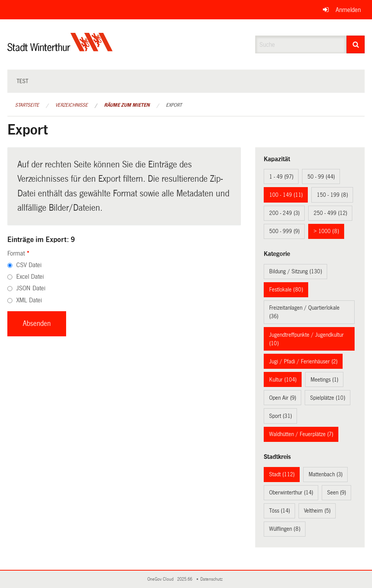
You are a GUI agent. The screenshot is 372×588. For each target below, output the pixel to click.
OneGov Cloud (162, 579)
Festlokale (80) (286, 290)
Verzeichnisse (72, 105)
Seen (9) (337, 493)
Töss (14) (280, 511)
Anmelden (348, 10)
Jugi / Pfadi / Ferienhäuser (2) (303, 361)
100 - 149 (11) (286, 195)
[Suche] (356, 44)
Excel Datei (30, 277)
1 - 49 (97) (281, 177)
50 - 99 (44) (321, 177)
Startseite (27, 105)
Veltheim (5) (317, 511)
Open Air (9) (283, 398)
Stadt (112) (282, 474)
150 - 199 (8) (332, 195)
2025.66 (185, 579)
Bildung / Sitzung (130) (296, 271)
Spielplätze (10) (328, 398)
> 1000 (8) (326, 231)
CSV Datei (29, 265)
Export (174, 105)
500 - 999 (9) (284, 231)
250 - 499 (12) (330, 213)
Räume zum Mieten (127, 105)
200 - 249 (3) (284, 213)
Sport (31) (281, 416)
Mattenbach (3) (326, 474)
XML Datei (29, 300)
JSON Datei (31, 288)
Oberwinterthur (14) (291, 493)
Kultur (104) (283, 380)
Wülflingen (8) (285, 529)
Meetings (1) (324, 380)
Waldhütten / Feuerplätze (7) (301, 434)
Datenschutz (213, 579)
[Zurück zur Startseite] (60, 49)
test (22, 81)
